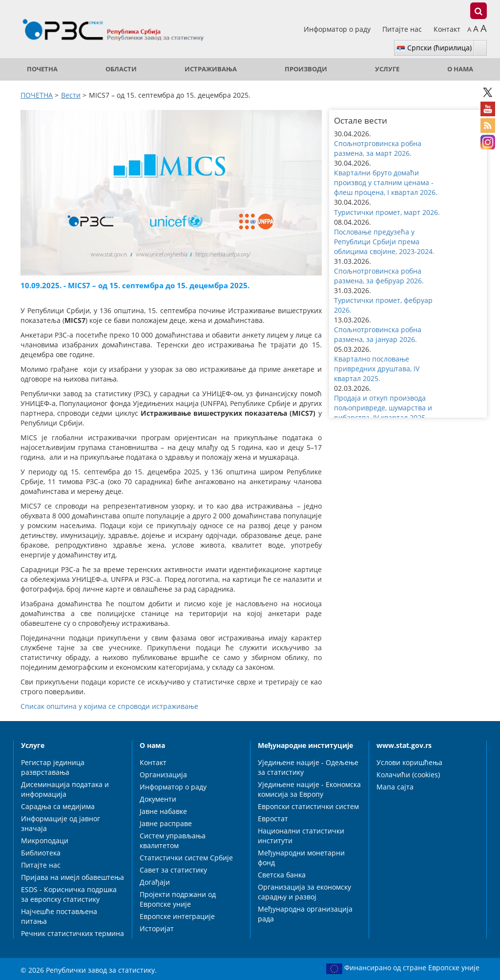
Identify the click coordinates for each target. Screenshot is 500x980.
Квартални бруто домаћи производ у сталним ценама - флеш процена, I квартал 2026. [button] (386, 182)
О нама (460, 69)
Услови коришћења (409, 762)
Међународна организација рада (305, 914)
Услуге (387, 69)
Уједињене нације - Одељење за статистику (308, 767)
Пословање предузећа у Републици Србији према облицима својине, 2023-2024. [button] (384, 242)
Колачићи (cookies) (408, 775)
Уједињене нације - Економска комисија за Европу (309, 789)
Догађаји (155, 882)
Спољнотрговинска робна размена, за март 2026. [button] (378, 148)
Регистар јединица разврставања (53, 767)
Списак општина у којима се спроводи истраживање (109, 706)
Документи (158, 799)
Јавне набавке (163, 811)
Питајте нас (403, 29)
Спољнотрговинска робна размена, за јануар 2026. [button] (378, 334)
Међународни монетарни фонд (301, 858)
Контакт (447, 29)
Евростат (273, 819)
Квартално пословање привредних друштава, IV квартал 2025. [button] (377, 369)
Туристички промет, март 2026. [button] (387, 212)
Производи (306, 69)
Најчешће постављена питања (59, 916)
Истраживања (211, 69)
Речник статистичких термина (73, 933)
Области (121, 69)
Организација (163, 775)
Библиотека (41, 853)
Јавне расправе (166, 823)
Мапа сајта (395, 787)
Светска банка (282, 875)
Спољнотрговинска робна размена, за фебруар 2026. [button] (379, 276)
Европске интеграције (177, 916)
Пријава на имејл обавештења (73, 877)
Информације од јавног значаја (61, 823)
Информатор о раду (338, 29)
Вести (71, 95)
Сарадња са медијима (58, 806)
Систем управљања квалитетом (173, 841)
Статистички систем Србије (186, 858)
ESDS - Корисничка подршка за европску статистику (69, 894)
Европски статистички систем (308, 806)
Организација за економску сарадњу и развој (304, 892)
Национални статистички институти (301, 836)
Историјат (157, 928)
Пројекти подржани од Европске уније (178, 899)
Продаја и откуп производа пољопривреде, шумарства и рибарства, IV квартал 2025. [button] (383, 408)
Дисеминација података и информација (65, 789)
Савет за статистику (173, 870)
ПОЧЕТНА (42, 69)
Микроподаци (45, 841)
